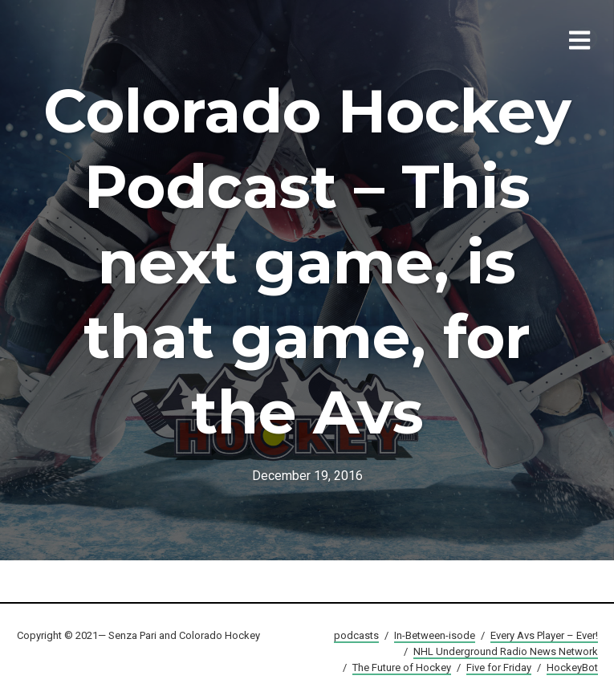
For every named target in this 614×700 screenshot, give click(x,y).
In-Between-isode (435, 635)
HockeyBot (572, 667)
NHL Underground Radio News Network (506, 651)
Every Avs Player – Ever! (544, 635)
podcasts (356, 635)
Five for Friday (499, 667)
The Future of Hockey (402, 667)
